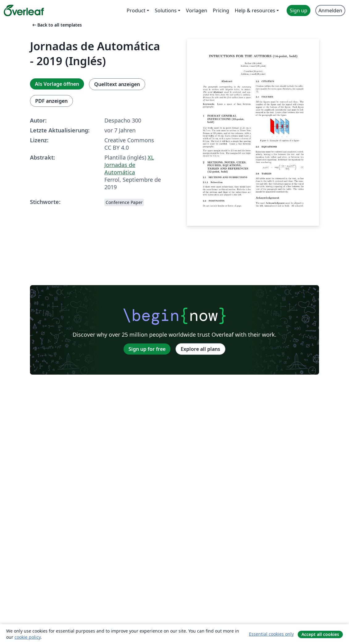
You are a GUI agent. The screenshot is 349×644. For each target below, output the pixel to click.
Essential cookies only (271, 634)
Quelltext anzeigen (117, 84)
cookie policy (27, 637)
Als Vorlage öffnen (57, 84)
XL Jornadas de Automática (129, 165)
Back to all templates (57, 25)
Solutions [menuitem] (166, 10)
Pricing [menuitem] (221, 10)
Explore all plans (200, 349)
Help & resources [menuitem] (255, 10)
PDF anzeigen (51, 101)
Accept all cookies (320, 634)
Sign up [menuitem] (299, 10)
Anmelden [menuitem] (330, 10)
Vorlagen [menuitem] (197, 10)
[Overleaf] (24, 10)
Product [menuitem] (136, 10)
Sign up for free (147, 349)
